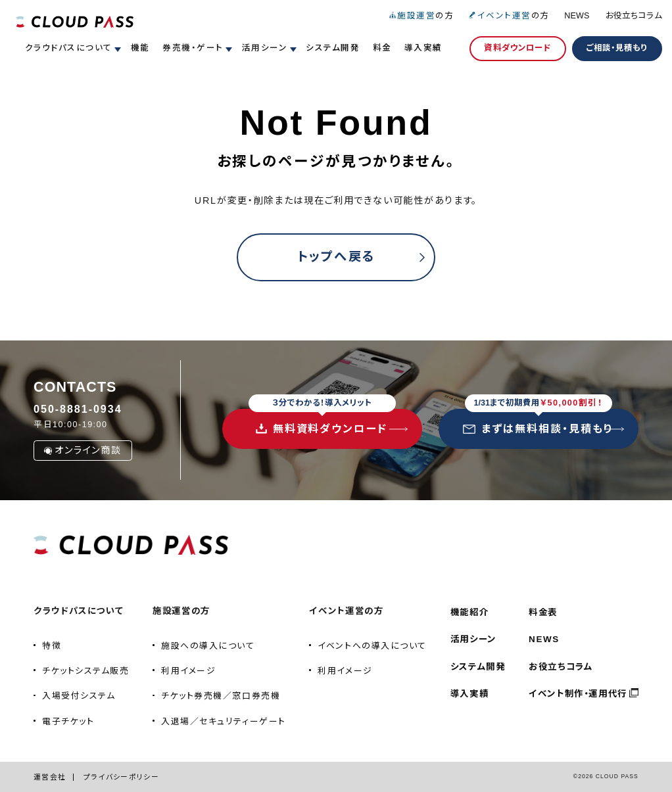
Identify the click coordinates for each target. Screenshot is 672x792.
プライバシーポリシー (121, 777)
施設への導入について (208, 646)
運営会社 (50, 777)
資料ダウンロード (517, 48)
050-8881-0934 (78, 409)
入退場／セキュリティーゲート (224, 721)
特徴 (52, 646)
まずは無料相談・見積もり (538, 422)
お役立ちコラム (634, 16)
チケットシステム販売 (85, 671)
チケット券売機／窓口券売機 (221, 696)
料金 (382, 48)
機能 (140, 48)
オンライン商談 (83, 450)
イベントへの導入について (372, 646)
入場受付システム (79, 696)
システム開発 (333, 48)
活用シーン (473, 639)
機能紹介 (469, 612)
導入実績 (423, 48)
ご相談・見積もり (617, 48)
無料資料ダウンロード (322, 422)
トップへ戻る (336, 257)
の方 (421, 16)
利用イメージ (188, 671)
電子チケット (68, 721)
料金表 (543, 612)
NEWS (577, 16)
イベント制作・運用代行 (578, 694)
